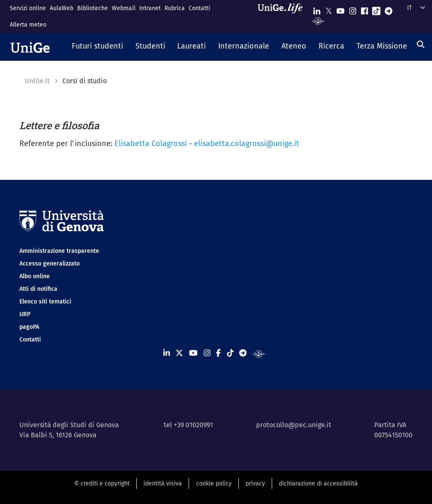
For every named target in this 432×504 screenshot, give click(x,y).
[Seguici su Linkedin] (317, 9)
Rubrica (175, 8)
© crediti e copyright (102, 484)
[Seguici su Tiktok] (376, 9)
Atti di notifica (38, 289)
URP (25, 314)
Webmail (124, 8)
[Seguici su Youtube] (340, 9)
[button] (98, 47)
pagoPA (29, 327)
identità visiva (163, 484)
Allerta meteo (28, 25)
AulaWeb (62, 8)
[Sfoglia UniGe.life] (283, 16)
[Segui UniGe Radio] (318, 20)
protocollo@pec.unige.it (294, 425)
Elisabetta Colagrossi (151, 144)
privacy (255, 484)
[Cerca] (421, 44)
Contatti (199, 8)
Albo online (35, 276)
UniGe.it (37, 81)
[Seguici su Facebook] (364, 9)
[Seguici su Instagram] (353, 9)
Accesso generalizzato (50, 264)
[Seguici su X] (329, 9)
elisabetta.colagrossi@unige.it (247, 144)
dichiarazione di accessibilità (318, 484)
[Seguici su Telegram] (389, 9)
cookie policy (214, 484)
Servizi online (28, 8)
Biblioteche (93, 8)
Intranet (150, 8)
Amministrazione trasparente (59, 251)
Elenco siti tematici (45, 302)
